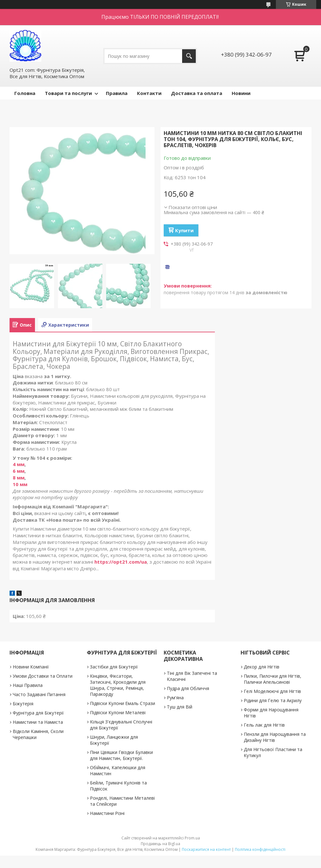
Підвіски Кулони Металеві (118, 712)
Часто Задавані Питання (39, 694)
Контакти (149, 93)
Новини (241, 93)
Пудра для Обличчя (188, 688)
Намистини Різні (107, 813)
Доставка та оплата (197, 93)
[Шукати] (189, 56)
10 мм (20, 484)
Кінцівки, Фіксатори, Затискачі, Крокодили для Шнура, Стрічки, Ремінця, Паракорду (118, 685)
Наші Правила (28, 685)
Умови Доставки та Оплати (43, 676)
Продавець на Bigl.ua (160, 844)
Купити (184, 230)
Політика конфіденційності (260, 849)
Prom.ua (192, 838)
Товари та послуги (68, 93)
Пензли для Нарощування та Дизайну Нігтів (275, 737)
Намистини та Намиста (38, 722)
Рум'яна (175, 698)
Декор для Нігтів (262, 667)
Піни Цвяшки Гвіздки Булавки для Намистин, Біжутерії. (121, 755)
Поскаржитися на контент (206, 849)
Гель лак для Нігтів (264, 725)
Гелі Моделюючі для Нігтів (272, 691)
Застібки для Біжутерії (114, 667)
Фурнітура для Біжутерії (38, 713)
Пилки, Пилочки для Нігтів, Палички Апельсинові (273, 679)
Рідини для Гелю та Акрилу (273, 700)
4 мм (19, 464)
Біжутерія (23, 704)
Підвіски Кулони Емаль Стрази (123, 703)
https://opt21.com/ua (121, 562)
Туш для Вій (180, 707)
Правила (117, 93)
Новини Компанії (31, 667)
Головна (25, 93)
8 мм (19, 478)
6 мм (19, 471)
